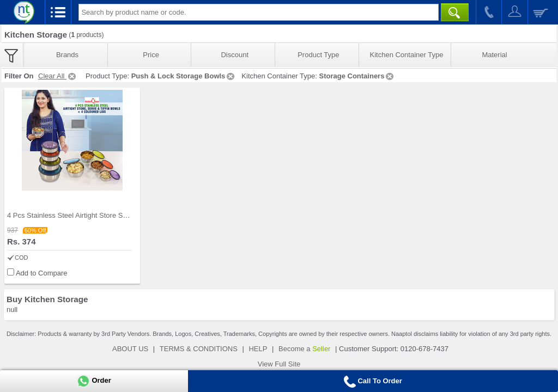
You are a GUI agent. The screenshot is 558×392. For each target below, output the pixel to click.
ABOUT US (130, 349)
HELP (258, 349)
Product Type (318, 55)
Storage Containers (357, 76)
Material (494, 55)
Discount (235, 55)
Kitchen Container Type (407, 55)
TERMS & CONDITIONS (199, 349)
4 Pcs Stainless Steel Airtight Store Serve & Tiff (81, 215)
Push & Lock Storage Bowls (184, 76)
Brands (67, 55)
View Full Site (279, 364)
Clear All (58, 76)
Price (151, 55)
